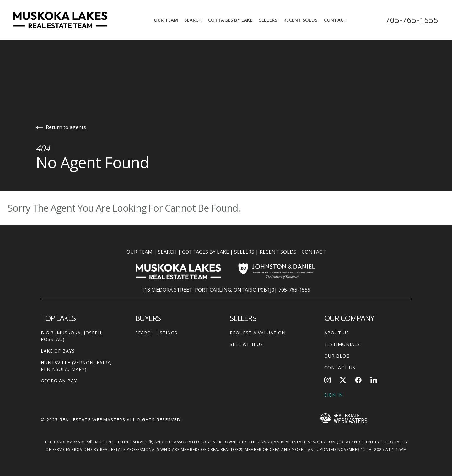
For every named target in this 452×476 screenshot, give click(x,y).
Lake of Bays (58, 351)
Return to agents (61, 127)
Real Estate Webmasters (92, 420)
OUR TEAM (140, 252)
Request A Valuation (258, 333)
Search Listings (156, 333)
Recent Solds (300, 20)
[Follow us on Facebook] (358, 380)
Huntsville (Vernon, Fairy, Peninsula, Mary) (76, 366)
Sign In (334, 395)
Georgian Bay (59, 381)
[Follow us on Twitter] (343, 380)
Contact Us (340, 368)
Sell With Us (246, 344)
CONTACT (314, 252)
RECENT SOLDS (278, 252)
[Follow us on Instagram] (328, 380)
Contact (335, 20)
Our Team (166, 20)
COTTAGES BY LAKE (205, 252)
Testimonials (342, 344)
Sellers (268, 20)
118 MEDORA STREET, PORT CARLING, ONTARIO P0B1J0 (208, 290)
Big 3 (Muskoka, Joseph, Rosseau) (72, 336)
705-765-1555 (412, 20)
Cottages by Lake (230, 20)
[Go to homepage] (67, 20)
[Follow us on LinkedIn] (374, 380)
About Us (337, 333)
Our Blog (337, 356)
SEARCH (167, 252)
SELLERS (244, 252)
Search (193, 20)
